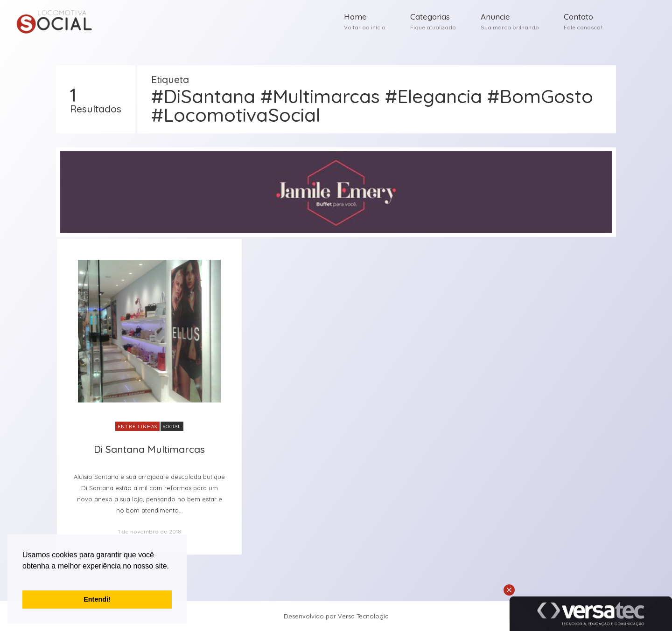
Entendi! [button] (97, 599)
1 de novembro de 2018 (150, 531)
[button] (24, 578)
